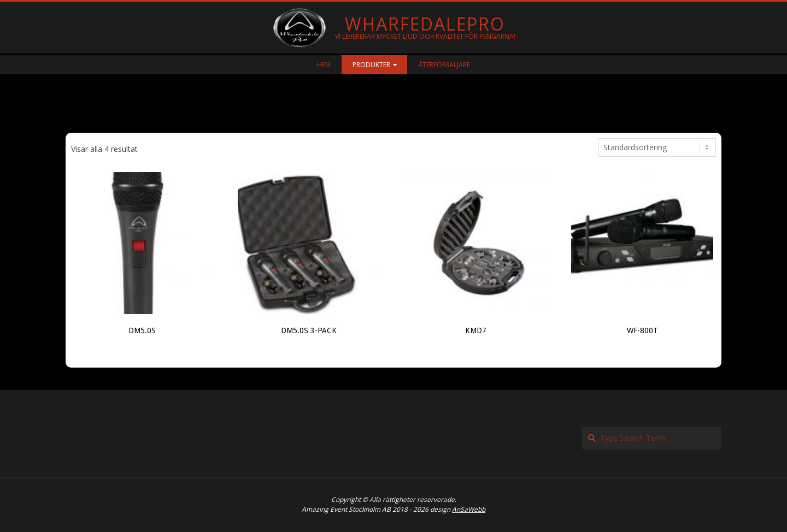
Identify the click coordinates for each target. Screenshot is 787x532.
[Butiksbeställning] (657, 147)
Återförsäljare (444, 65)
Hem (324, 65)
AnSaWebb (469, 509)
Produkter (371, 65)
